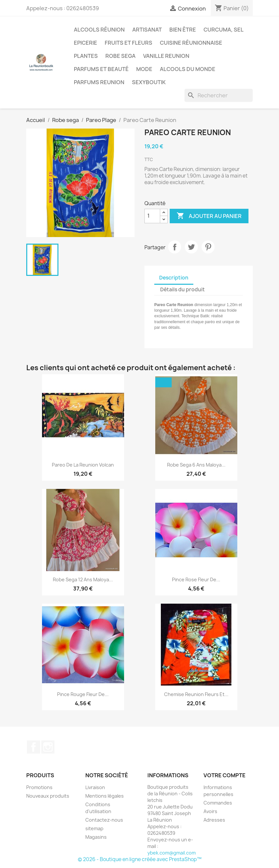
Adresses (214, 820)
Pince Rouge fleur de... (83, 694)
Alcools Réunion (99, 30)
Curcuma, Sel (224, 30)
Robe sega (120, 56)
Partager (175, 247)
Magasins (96, 837)
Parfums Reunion (99, 82)
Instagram (48, 747)
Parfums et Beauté (101, 69)
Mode (144, 69)
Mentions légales (105, 796)
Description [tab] (174, 278)
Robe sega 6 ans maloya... (196, 465)
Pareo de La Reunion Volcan (83, 465)
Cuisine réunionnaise (191, 43)
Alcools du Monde (188, 69)
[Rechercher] (219, 95)
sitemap (94, 828)
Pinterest (208, 247)
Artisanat (147, 30)
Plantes (86, 56)
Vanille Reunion (166, 56)
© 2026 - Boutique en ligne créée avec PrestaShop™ (140, 859)
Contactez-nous (104, 820)
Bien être (183, 30)
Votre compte (225, 775)
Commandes (218, 803)
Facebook (33, 747)
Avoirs (210, 811)
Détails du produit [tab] (182, 289)
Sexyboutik (149, 82)
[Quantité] (152, 216)
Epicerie (86, 43)
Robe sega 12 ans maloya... (83, 579)
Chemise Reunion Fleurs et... (196, 694)
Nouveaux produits (48, 796)
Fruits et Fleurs (129, 43)
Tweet (191, 247)
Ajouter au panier (209, 216)
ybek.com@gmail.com (172, 853)
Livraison (95, 787)
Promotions (39, 787)
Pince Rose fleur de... (196, 579)
